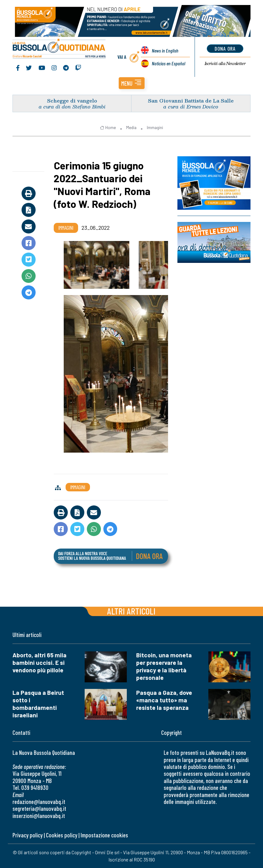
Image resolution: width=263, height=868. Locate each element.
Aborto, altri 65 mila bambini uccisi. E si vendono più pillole (40, 662)
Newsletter (225, 63)
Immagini (155, 128)
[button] (132, 83)
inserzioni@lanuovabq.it (39, 816)
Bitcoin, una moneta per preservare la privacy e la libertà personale (164, 666)
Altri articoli (131, 611)
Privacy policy (27, 835)
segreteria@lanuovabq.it (39, 808)
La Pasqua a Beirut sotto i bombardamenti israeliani (38, 704)
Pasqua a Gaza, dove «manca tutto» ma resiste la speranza (164, 700)
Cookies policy (62, 835)
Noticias (169, 63)
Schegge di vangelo (72, 100)
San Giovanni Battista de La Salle (191, 100)
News (165, 50)
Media (131, 128)
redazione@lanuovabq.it (39, 802)
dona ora (225, 48)
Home (108, 128)
